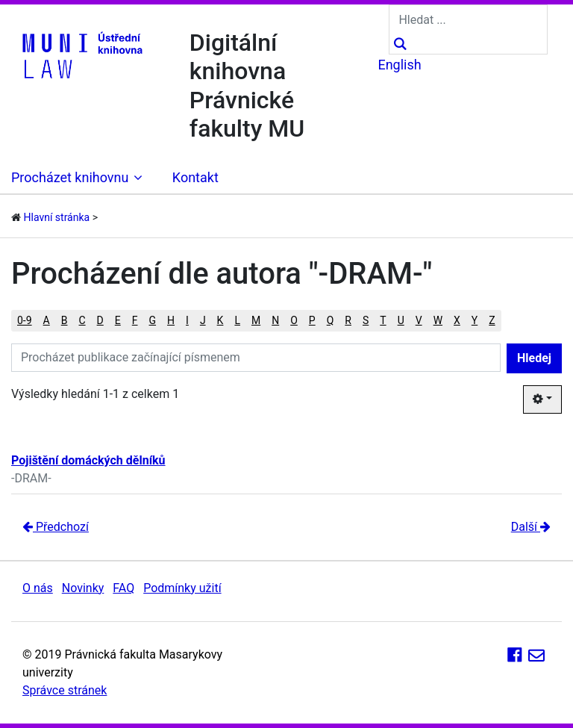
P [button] (312, 320)
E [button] (118, 320)
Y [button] (475, 320)
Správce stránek (65, 690)
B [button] (65, 320)
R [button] (348, 320)
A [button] (47, 320)
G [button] (153, 320)
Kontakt (195, 177)
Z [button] (492, 320)
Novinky (83, 588)
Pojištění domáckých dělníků (88, 460)
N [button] (275, 320)
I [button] (187, 320)
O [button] (294, 320)
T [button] (383, 320)
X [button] (457, 320)
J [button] (203, 320)
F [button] (135, 320)
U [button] (401, 320)
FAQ (123, 588)
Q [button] (331, 320)
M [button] (256, 320)
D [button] (100, 320)
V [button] (419, 320)
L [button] (237, 320)
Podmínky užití (182, 588)
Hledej (534, 358)
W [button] (438, 320)
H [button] (171, 320)
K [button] (220, 320)
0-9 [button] (25, 320)
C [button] (82, 320)
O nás (38, 588)
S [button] (366, 320)
